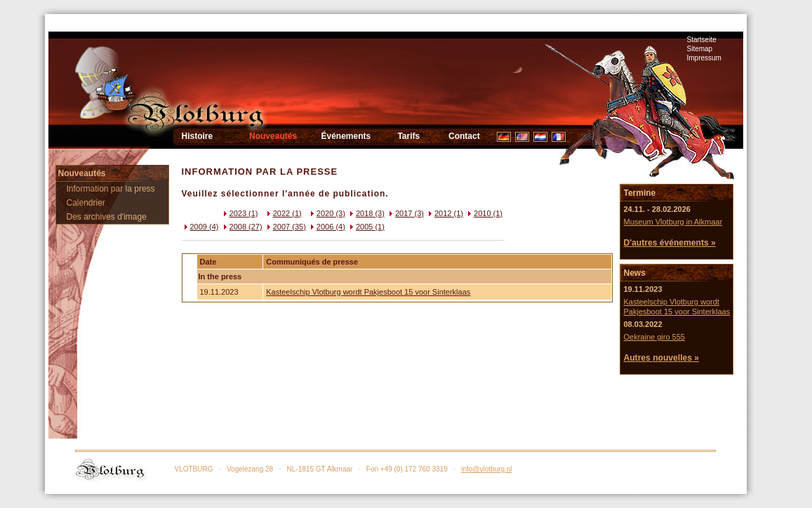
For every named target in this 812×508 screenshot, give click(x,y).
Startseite (702, 40)
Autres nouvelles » (661, 358)
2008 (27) (242, 227)
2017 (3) (405, 213)
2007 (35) (285, 227)
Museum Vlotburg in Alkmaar (673, 222)
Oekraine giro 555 (654, 337)
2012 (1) (445, 213)
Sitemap (700, 49)
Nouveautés (273, 136)
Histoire (198, 136)
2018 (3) (366, 213)
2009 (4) (200, 227)
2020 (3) (327, 213)
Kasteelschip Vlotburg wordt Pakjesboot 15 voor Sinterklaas (368, 292)
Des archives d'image (107, 217)
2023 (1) (240, 213)
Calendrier (86, 203)
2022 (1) (283, 213)
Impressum (704, 58)
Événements (346, 136)
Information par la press (111, 189)
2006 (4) (327, 227)
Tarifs (408, 136)
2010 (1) (484, 213)
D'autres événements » (669, 243)
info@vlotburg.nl (486, 469)
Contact (464, 136)
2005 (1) (366, 227)
